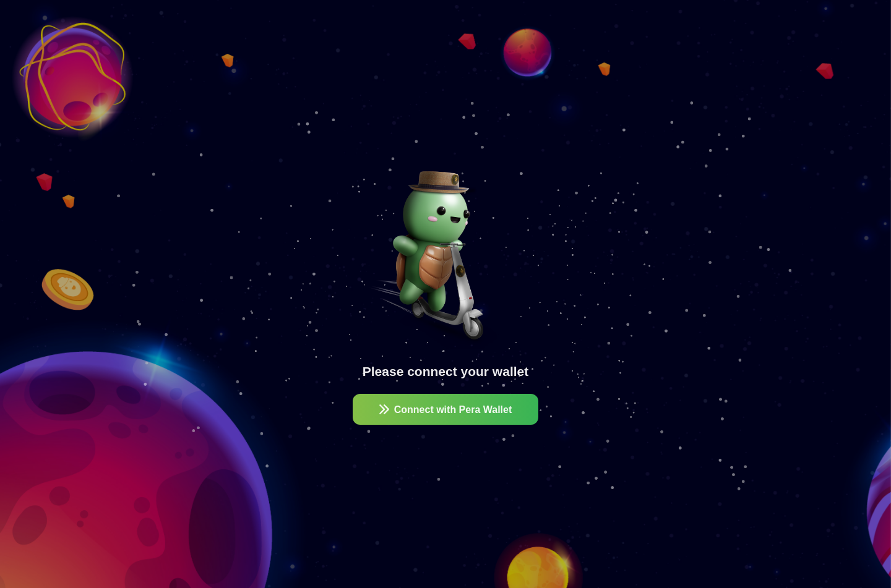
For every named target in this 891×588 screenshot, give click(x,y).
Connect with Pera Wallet (446, 410)
